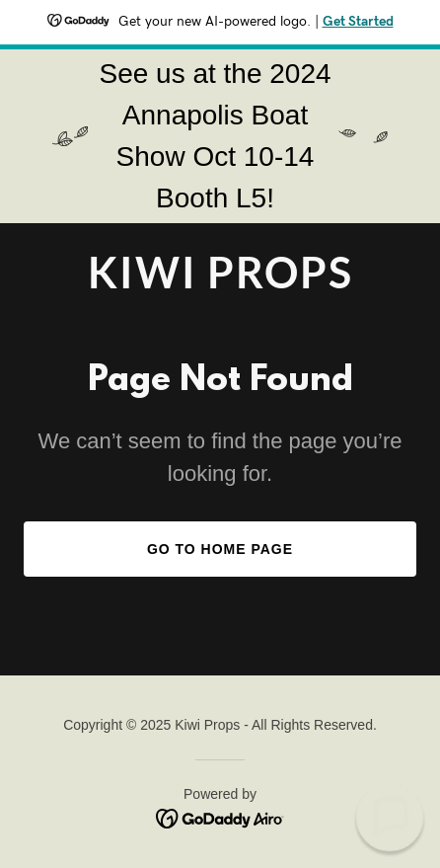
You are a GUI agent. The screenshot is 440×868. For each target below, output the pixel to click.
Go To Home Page (220, 549)
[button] (390, 818)
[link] (220, 283)
